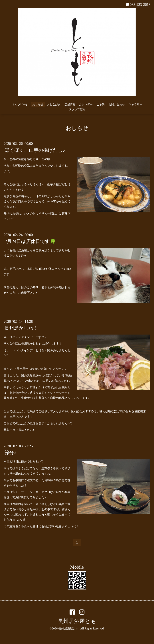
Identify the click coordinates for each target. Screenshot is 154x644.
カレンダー (86, 104)
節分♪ (10, 453)
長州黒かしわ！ (21, 328)
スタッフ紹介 (77, 109)
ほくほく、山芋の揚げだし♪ (35, 150)
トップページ (20, 104)
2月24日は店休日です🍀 (30, 241)
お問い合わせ (117, 104)
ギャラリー (135, 104)
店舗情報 (70, 104)
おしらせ (38, 104)
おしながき (54, 104)
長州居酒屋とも (77, 621)
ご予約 (101, 104)
